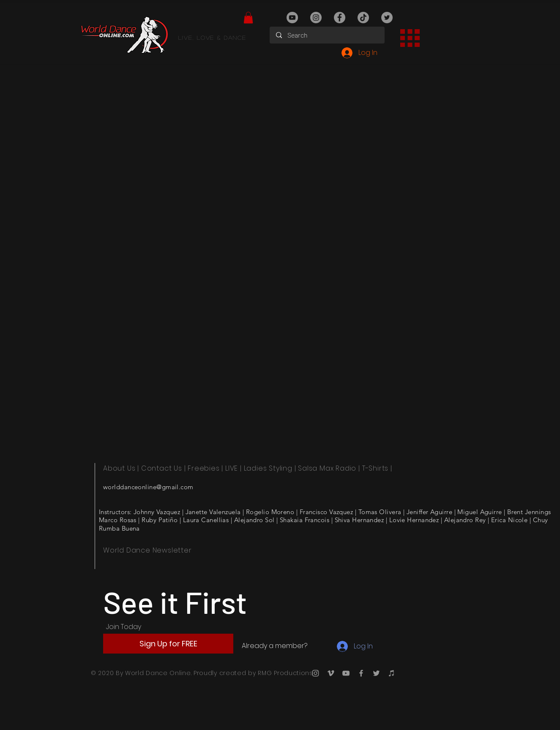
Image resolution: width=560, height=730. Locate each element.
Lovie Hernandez (414, 520)
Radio (346, 468)
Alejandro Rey (465, 520)
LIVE (232, 468)
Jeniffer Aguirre (429, 512)
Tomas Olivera (380, 512)
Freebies (204, 468)
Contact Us (162, 468)
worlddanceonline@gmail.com (148, 487)
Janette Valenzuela (213, 512)
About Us (119, 468)
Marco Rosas (118, 520)
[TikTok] (363, 18)
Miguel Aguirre (479, 512)
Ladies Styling (268, 468)
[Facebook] (340, 18)
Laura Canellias (206, 520)
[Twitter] (387, 18)
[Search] (327, 35)
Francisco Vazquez (326, 512)
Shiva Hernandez (359, 520)
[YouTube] (292, 18)
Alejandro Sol (254, 520)
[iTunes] (392, 673)
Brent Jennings (529, 512)
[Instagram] (316, 18)
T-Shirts (375, 468)
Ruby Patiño (160, 520)
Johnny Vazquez (157, 512)
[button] (248, 18)
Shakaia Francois (305, 520)
